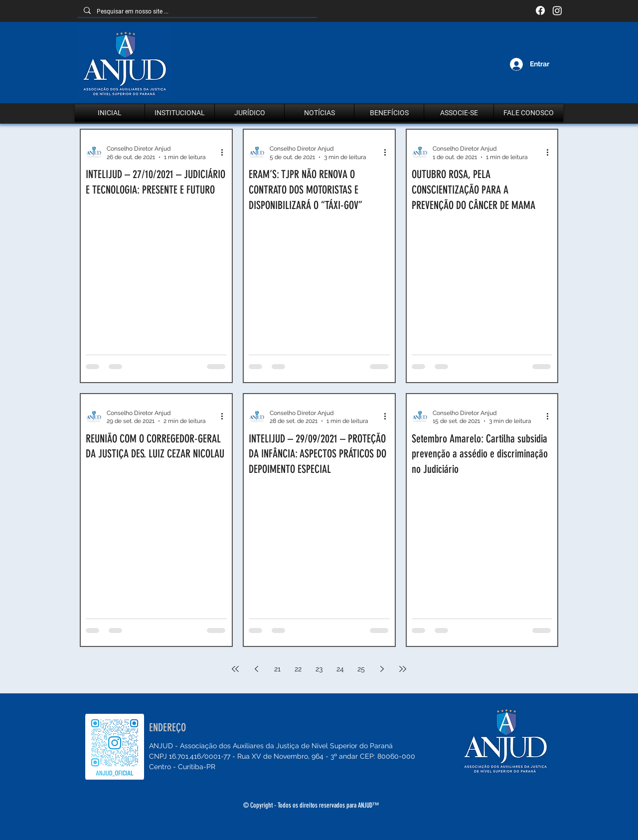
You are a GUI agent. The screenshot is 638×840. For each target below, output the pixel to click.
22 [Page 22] (298, 669)
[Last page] (403, 669)
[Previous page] (256, 669)
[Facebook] (540, 10)
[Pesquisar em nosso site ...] (196, 12)
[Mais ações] (225, 152)
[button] (180, 113)
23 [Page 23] (319, 669)
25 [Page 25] (361, 669)
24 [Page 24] (340, 669)
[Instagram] (557, 10)
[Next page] (382, 669)
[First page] (235, 669)
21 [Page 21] (277, 669)
